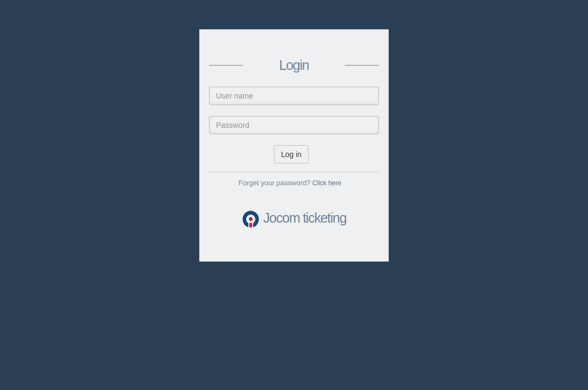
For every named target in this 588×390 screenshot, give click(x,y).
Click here (327, 183)
